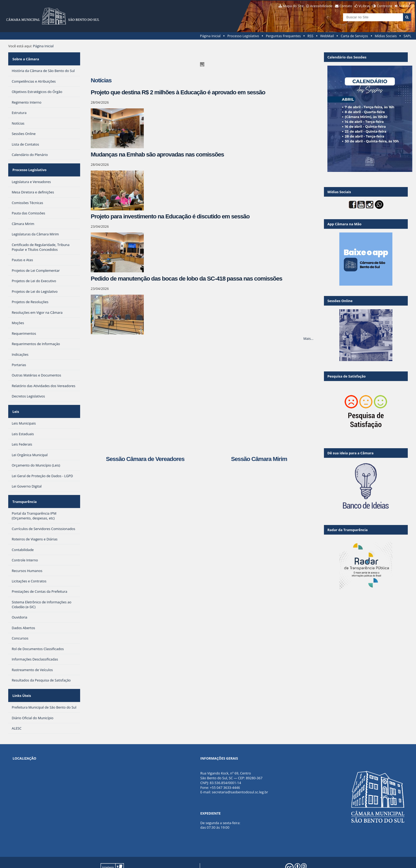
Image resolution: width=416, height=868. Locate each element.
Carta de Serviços (354, 36)
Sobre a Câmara (25, 57)
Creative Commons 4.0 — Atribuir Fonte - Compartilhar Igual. (339, 860)
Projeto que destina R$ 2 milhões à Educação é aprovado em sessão (178, 92)
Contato (346, 6)
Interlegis (148, 860)
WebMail (327, 36)
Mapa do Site (293, 6)
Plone (187, 860)
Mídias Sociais (386, 36)
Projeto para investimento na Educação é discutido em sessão (170, 216)
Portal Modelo (105, 860)
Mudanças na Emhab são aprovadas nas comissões (157, 154)
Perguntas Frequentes (283, 36)
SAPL (408, 36)
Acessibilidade (321, 6)
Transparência (24, 490)
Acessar (405, 6)
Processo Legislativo (243, 36)
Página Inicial (210, 36)
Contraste (384, 6)
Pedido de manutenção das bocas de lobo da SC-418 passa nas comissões (186, 279)
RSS (310, 36)
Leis (15, 403)
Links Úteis (21, 680)
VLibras (365, 6)
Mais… (308, 338)
